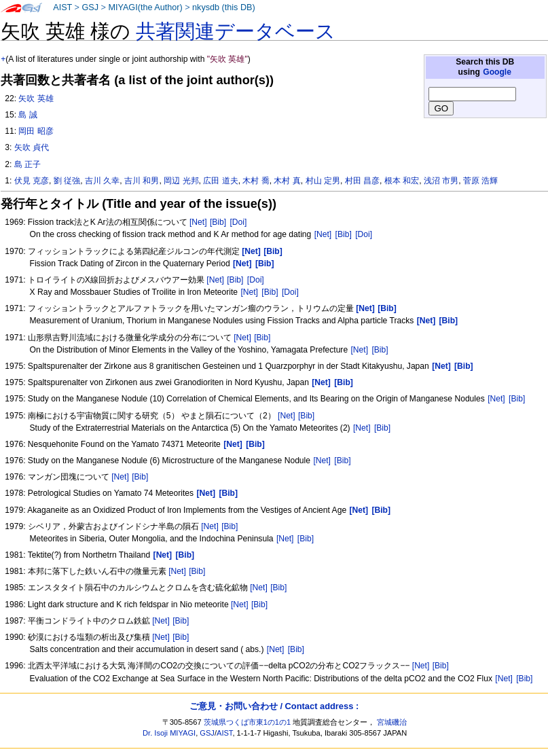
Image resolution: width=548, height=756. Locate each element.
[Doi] (238, 222)
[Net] (198, 222)
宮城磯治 (392, 722)
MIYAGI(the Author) (145, 7)
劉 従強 (67, 181)
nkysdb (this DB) (224, 7)
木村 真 (287, 181)
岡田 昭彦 (36, 131)
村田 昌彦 (362, 181)
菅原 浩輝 (480, 181)
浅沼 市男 (441, 181)
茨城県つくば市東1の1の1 (248, 722)
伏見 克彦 (32, 181)
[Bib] (218, 222)
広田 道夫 (220, 181)
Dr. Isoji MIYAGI (169, 733)
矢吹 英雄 (36, 98)
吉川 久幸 (102, 181)
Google (497, 72)
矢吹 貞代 (32, 147)
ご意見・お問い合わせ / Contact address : (274, 706)
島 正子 (28, 164)
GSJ (90, 7)
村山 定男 (323, 181)
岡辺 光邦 (181, 181)
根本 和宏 (402, 181)
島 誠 (28, 115)
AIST (62, 7)
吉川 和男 (142, 181)
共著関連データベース (236, 31)
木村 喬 (256, 181)
